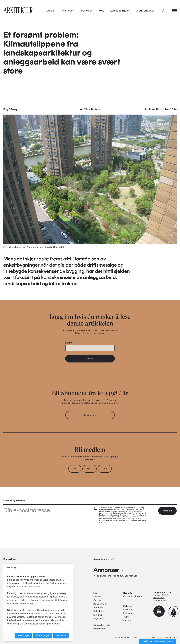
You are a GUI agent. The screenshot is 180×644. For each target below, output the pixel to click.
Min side (98, 615)
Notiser (97, 597)
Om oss (97, 600)
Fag (6, 110)
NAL (89, 470)
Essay (14, 110)
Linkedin (128, 620)
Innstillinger (23, 635)
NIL (75, 470)
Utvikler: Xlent (171, 637)
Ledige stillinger (120, 11)
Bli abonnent (90, 416)
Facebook (128, 609)
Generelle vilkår (102, 625)
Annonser (109, 570)
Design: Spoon (157, 637)
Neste (90, 359)
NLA (105, 470)
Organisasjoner (145, 11)
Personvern (99, 629)
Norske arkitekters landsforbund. (161, 598)
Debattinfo (99, 611)
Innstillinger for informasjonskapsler (157, 641)
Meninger (68, 11)
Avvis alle (61, 635)
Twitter (127, 617)
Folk (101, 11)
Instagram (129, 613)
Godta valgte (43, 635)
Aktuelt (51, 11)
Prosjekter (86, 11)
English (97, 618)
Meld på (167, 511)
